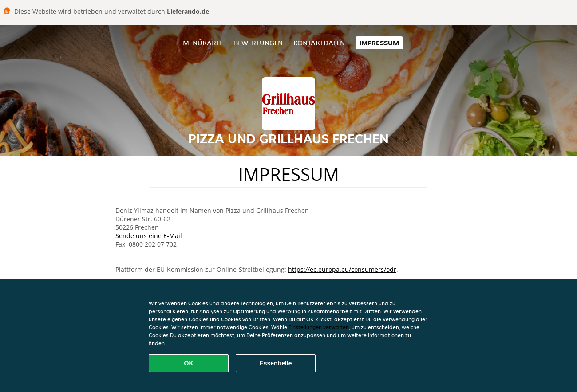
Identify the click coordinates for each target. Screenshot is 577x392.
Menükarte (203, 43)
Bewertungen (258, 43)
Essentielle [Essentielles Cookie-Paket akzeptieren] (275, 363)
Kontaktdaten (319, 43)
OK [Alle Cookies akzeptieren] (189, 363)
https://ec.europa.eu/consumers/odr (342, 269)
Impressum (379, 43)
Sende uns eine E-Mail (149, 236)
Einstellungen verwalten (319, 327)
